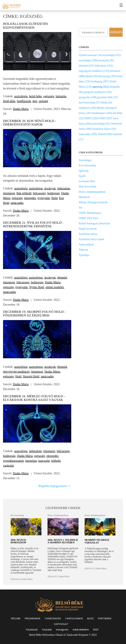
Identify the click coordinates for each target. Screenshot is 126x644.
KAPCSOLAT (61, 624)
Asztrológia (85, 160)
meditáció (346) (87, 108)
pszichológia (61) (101, 124)
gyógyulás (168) (88, 97)
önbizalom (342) (104, 66)
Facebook (32, 630)
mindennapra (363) (102, 113)
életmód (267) (86, 66)
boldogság (54, 193)
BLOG (90, 618)
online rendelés (55, 287)
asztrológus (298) (88, 60)
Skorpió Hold (31, 376)
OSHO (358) (91, 118)
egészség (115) (100, 87)
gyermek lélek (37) (107, 97)
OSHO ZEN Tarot (89, 218)
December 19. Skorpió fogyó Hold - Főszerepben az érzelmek (34, 313)
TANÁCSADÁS (53, 618)
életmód (62, 277)
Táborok (83, 250)
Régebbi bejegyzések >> (55, 486)
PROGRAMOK (33, 618)
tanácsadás (17, 203)
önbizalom (64, 188)
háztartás (61, 96)
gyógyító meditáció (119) (98, 92)
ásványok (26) (106, 60)
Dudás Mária (21, 109)
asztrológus (36, 188)
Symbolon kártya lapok (92, 239)
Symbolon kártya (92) (104, 129)
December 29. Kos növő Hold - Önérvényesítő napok (30, 123)
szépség (43, 101)
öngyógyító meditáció (16, 372)
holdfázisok (24, 101)
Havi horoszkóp (87, 187)
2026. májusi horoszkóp (18, 541)
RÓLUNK (16, 618)
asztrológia (21, 96)
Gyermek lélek (87, 181)
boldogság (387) (100, 81)
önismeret (9, 193)
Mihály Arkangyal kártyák (93, 202)
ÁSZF (96, 630)
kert (35, 101)
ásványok (50, 188)
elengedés (30, 198)
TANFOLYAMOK (74, 618)
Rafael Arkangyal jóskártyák (94, 223)
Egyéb (82, 176)
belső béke (35, 96)
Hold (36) (107, 103)
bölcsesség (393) (107, 76)
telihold (56, 461)
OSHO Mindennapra (90, 213)
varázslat (8, 465)
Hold (54, 198)
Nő (80, 208)
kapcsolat (44, 461)
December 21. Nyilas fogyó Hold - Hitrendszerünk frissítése (33, 224)
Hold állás (9, 101)
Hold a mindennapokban (92, 192)
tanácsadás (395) (88, 134)
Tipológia (84, 255)
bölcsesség (39, 193)
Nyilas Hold (37, 287)
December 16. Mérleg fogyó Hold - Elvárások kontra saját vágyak (34, 398)
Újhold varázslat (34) (90, 55)
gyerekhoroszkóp (13, 461)
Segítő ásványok (88, 229)
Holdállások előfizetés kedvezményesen (26, 26)
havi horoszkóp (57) (90, 103)
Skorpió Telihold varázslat (97, 541)
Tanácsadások (86, 244)
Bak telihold (24, 193)
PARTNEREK (105, 618)
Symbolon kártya (88, 234)
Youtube (47, 630)
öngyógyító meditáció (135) (94, 71)
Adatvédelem (81, 630)
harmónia (31, 461)
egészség (49, 96)
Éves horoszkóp (87, 165)
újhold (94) (91, 76)
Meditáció (84, 197)
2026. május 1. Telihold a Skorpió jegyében (63, 541)
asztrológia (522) (112, 55)
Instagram (62, 630)
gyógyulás (44, 198)
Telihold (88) (105, 134)
